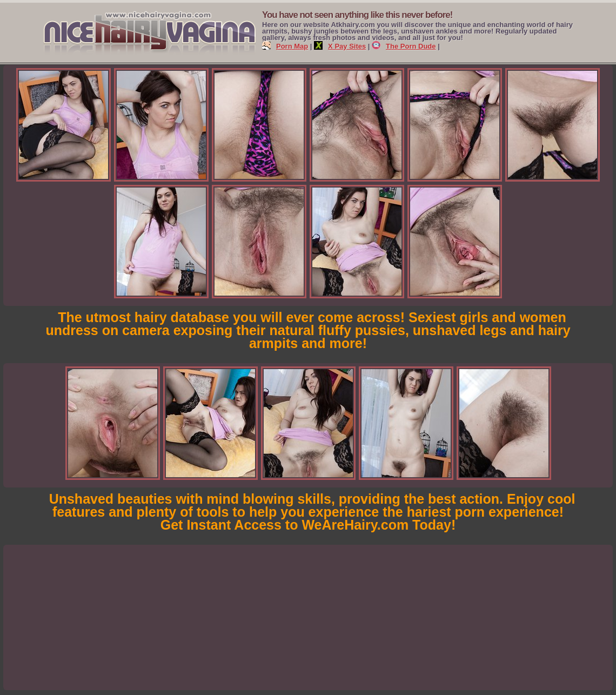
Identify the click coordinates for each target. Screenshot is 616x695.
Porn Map (285, 46)
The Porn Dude (404, 46)
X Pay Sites (340, 46)
